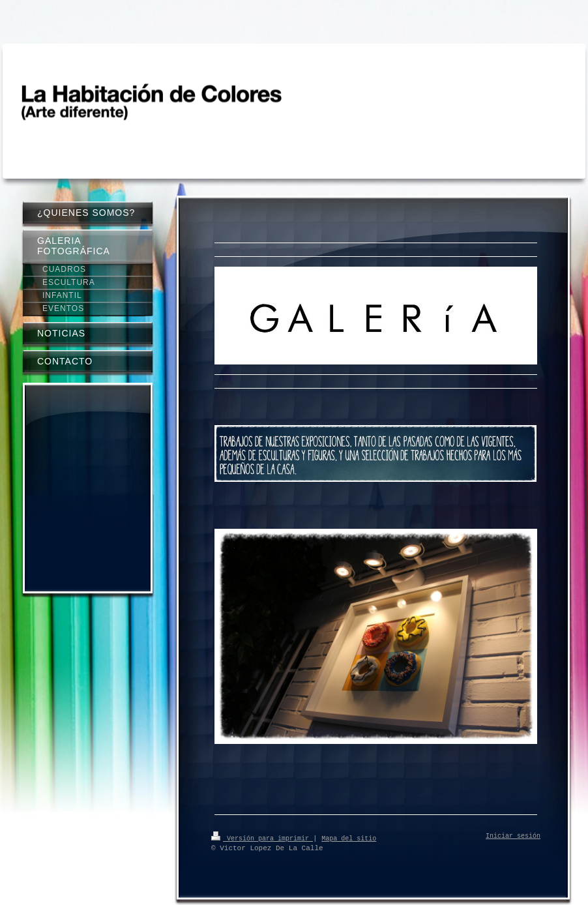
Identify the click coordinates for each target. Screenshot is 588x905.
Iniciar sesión (513, 837)
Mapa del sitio (349, 838)
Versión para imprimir (262, 838)
